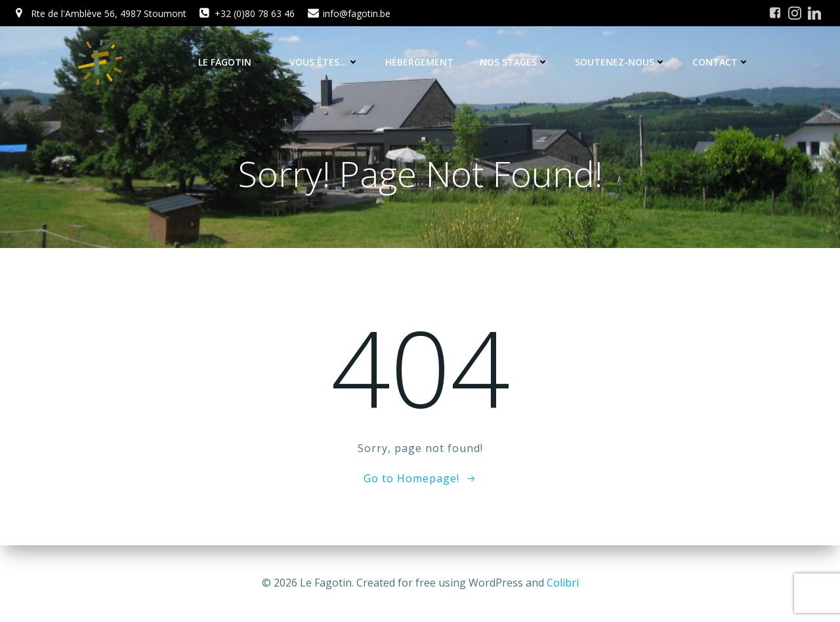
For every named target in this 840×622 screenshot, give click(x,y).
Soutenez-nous (620, 62)
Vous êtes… (324, 62)
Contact (721, 62)
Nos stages (514, 62)
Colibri (563, 583)
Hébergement (419, 62)
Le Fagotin (231, 62)
